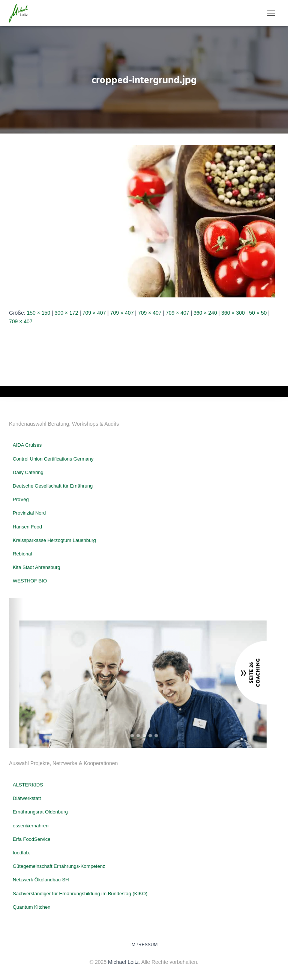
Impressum (144, 945)
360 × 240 (205, 313)
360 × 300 (233, 313)
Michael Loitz (123, 962)
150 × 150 (38, 313)
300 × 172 (67, 313)
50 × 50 (258, 313)
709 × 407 (94, 313)
